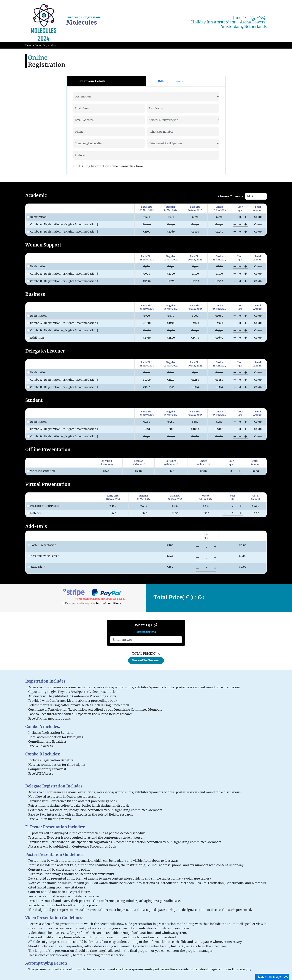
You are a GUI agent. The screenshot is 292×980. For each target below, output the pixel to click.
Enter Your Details (92, 81)
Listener (34, 513)
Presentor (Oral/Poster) (44, 506)
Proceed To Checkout (146, 660)
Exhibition (35, 338)
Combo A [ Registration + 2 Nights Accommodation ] (62, 224)
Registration (37, 217)
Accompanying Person (43, 556)
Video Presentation (41, 471)
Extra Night (36, 567)
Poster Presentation (42, 545)
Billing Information (172, 81)
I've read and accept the (92, 603)
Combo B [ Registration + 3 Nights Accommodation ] (62, 232)
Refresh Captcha (146, 632)
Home (29, 45)
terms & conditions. (109, 603)
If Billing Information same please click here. (109, 166)
